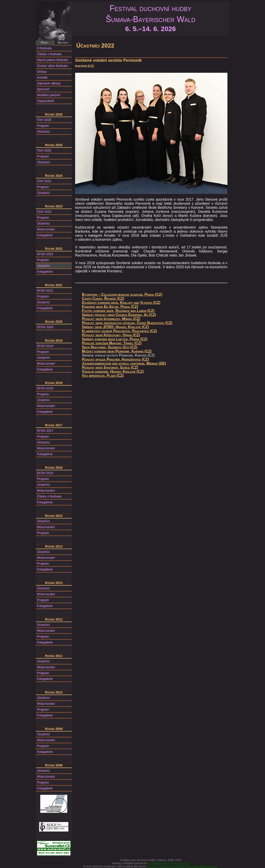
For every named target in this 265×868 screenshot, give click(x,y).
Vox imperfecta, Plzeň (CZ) (103, 376)
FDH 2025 (44, 150)
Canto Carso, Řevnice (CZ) (103, 299)
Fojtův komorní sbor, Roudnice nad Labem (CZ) (118, 311)
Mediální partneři (49, 95)
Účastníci (43, 132)
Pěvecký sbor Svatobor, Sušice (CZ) (110, 367)
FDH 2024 (44, 181)
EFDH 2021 (45, 291)
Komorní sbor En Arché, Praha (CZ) (110, 307)
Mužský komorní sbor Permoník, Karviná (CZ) (117, 351)
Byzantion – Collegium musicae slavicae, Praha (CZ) (122, 294)
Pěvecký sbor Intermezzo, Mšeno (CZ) (111, 319)
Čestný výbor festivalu (52, 66)
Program (43, 126)
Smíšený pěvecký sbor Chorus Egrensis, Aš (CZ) (119, 315)
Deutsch (63, 42)
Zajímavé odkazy (49, 83)
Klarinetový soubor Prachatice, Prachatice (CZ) (119, 331)
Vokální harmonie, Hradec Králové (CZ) (113, 372)
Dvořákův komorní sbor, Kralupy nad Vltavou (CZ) (121, 303)
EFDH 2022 (45, 254)
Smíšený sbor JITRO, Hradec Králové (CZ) (115, 327)
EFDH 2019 (45, 346)
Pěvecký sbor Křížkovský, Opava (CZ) (111, 335)
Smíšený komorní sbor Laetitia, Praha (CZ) (115, 339)
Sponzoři (43, 89)
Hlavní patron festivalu (53, 60)
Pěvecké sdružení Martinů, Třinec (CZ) (112, 343)
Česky (45, 42)
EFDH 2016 (45, 473)
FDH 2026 (44, 120)
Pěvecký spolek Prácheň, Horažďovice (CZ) (115, 359)
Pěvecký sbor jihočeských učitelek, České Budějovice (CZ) (127, 323)
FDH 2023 (44, 212)
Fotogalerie (45, 235)
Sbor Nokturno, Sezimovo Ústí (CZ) (110, 347)
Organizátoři (45, 101)
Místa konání (46, 229)
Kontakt (42, 77)
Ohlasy (42, 72)
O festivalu (44, 48)
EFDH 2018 (45, 388)
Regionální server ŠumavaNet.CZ (169, 863)
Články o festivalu (49, 54)
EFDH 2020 (45, 327)
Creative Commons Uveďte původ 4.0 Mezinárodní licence (182, 866)
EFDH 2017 (45, 431)
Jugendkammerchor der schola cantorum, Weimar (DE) (124, 363)
